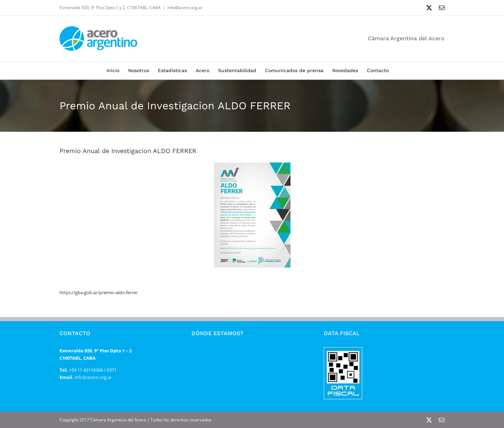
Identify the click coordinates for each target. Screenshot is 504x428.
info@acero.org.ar (185, 8)
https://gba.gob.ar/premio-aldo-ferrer (99, 292)
